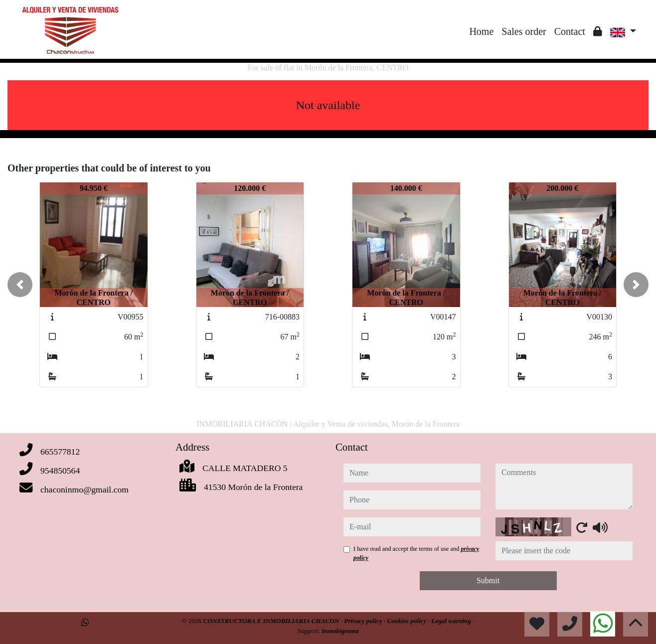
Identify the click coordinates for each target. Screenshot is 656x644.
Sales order (524, 31)
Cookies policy (408, 621)
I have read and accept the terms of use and (416, 553)
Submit (488, 580)
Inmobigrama (340, 631)
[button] (20, 285)
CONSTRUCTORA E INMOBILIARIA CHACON (272, 621)
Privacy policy (364, 621)
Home (481, 31)
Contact (570, 31)
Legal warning (452, 621)
